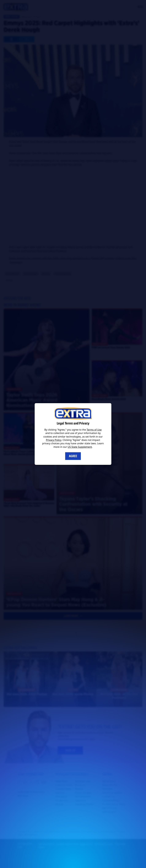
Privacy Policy (54, 440)
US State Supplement (80, 447)
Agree (73, 456)
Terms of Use (94, 430)
